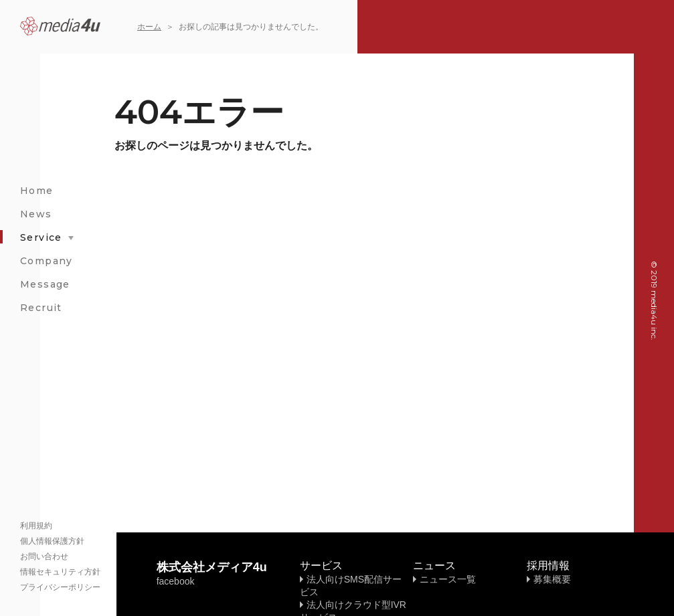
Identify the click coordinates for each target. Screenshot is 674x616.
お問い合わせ (44, 556)
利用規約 (36, 526)
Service (41, 237)
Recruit (41, 308)
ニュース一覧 (448, 579)
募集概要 (552, 579)
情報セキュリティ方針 (60, 572)
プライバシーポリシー (60, 587)
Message (45, 284)
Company (47, 261)
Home (37, 191)
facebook (176, 581)
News (36, 214)
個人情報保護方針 (52, 541)
